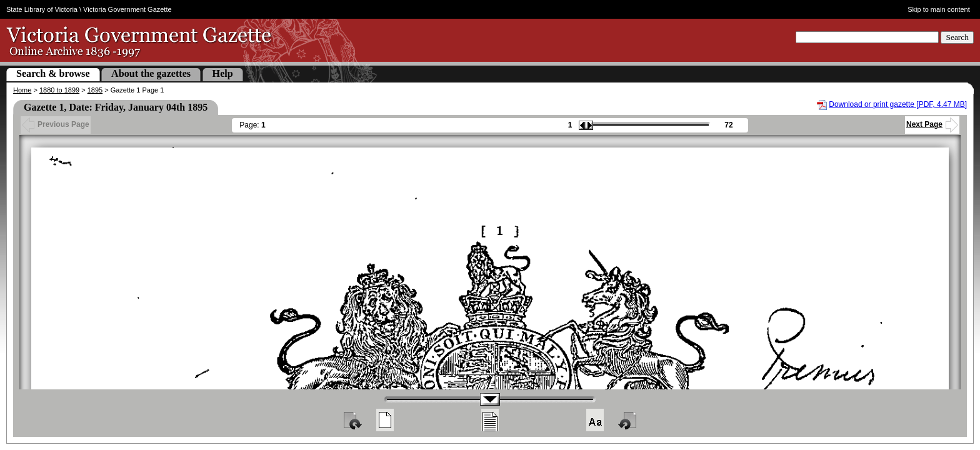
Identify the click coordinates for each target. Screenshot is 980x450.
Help (223, 73)
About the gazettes (151, 73)
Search (957, 37)
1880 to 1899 (59, 90)
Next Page (932, 124)
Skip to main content (939, 9)
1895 (95, 90)
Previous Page (56, 124)
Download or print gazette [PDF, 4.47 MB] (898, 104)
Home (22, 90)
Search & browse (53, 73)
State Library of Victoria (42, 9)
